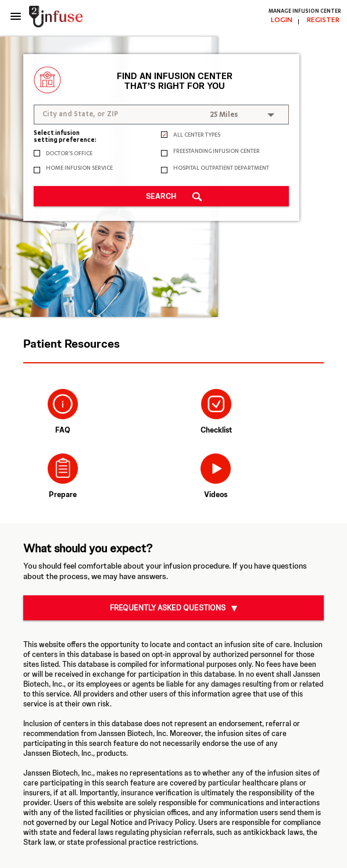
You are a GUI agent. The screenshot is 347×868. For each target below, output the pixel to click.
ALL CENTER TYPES (197, 136)
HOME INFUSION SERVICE (79, 169)
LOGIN (282, 20)
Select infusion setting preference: (65, 137)
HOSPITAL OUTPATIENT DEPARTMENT (221, 169)
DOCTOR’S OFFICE (69, 154)
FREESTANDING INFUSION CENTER (217, 152)
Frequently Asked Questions (168, 608)
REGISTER (323, 20)
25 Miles (224, 115)
